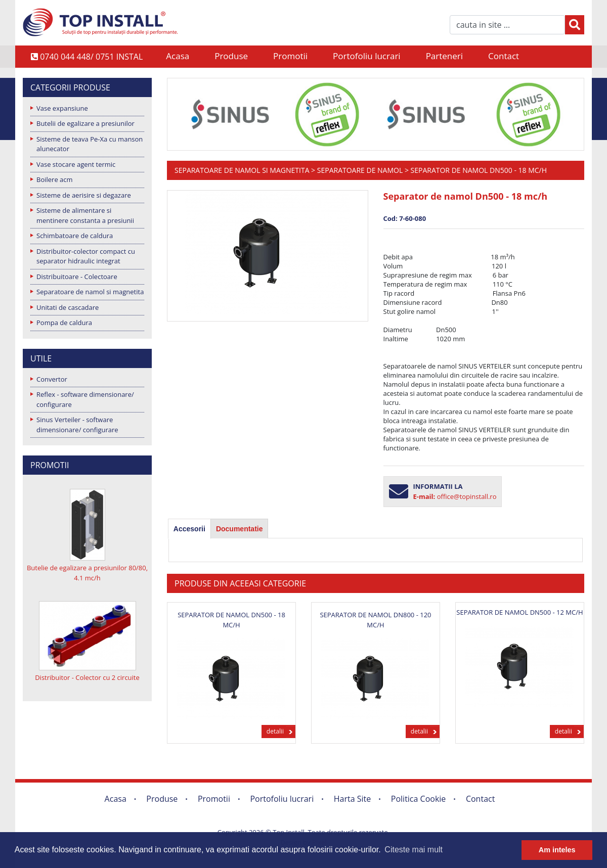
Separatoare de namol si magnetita (90, 292)
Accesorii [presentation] (189, 529)
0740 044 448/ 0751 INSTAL (87, 57)
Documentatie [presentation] (240, 529)
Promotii (290, 56)
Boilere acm (55, 179)
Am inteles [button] (557, 850)
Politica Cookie (419, 799)
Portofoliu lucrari (367, 56)
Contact (504, 56)
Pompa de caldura (64, 323)
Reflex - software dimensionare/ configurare (85, 399)
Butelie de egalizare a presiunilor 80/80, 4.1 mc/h (87, 573)
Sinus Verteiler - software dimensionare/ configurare (77, 425)
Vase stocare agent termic (76, 164)
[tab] (189, 529)
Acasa (178, 56)
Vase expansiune (62, 108)
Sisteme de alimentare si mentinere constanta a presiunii (85, 215)
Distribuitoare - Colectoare (77, 277)
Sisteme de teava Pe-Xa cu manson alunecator (90, 144)
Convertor (52, 379)
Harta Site (352, 799)
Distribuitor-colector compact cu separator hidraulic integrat (86, 256)
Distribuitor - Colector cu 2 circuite (87, 677)
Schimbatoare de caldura (75, 236)
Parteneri (444, 56)
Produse (231, 56)
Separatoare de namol (360, 170)
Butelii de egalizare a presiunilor (85, 123)
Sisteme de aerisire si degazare (84, 195)
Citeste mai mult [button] (414, 850)
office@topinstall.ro (467, 496)
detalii (275, 731)
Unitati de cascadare (68, 307)
